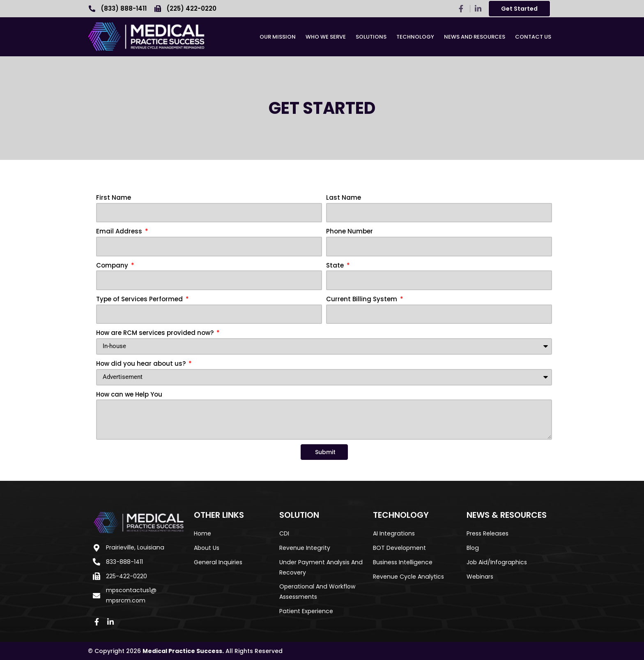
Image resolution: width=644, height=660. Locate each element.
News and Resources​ (475, 37)
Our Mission (278, 37)
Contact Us (533, 37)
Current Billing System (362, 299)
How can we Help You (129, 394)
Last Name (344, 197)
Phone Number (350, 231)
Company (113, 265)
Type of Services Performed (140, 299)
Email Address (120, 231)
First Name (114, 197)
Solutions (371, 37)
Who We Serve (326, 37)
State (336, 265)
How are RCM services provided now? (156, 333)
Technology (415, 37)
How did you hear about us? (142, 363)
